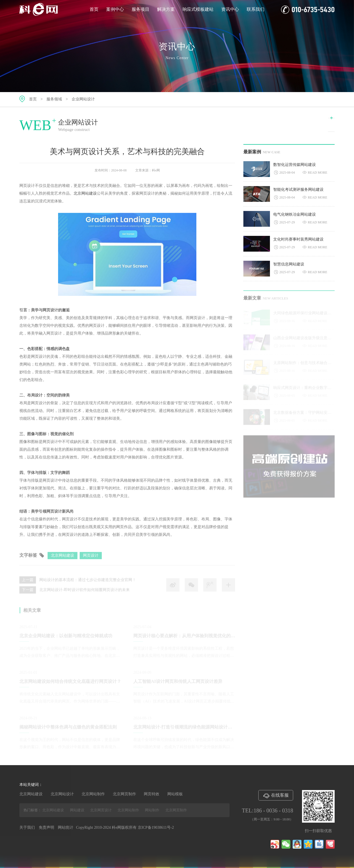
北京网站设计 (62, 794)
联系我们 (256, 9)
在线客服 (276, 796)
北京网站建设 (85, 195)
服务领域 (54, 99)
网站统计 (66, 827)
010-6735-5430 (308, 10)
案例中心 (115, 9)
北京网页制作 (124, 794)
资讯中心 (230, 9)
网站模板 (175, 794)
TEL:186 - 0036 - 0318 (267, 810)
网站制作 (152, 810)
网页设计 (91, 558)
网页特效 (152, 794)
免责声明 (46, 827)
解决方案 (166, 9)
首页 (94, 9)
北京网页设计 (101, 810)
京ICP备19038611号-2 (156, 827)
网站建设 (77, 810)
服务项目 (140, 9)
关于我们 (27, 827)
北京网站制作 (93, 794)
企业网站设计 (83, 99)
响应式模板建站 (198, 9)
